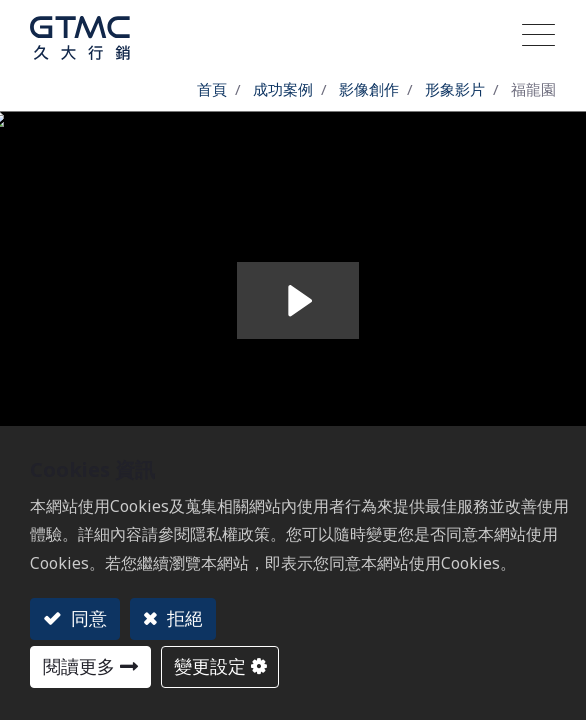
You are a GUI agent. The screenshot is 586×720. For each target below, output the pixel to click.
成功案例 (283, 89)
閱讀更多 (79, 666)
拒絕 (182, 618)
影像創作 (369, 89)
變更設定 (210, 666)
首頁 (212, 89)
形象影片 (455, 89)
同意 (86, 618)
